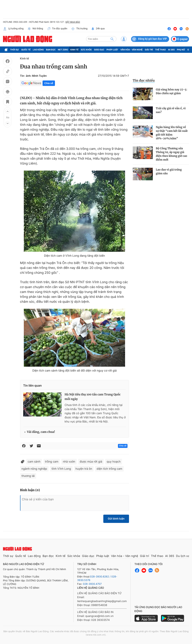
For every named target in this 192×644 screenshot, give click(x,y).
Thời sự (15, 50)
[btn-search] (112, 39)
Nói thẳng (35, 29)
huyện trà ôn (84, 469)
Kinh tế (74, 50)
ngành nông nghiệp (34, 469)
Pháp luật (112, 50)
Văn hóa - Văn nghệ (131, 50)
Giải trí (149, 50)
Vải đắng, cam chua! (41, 432)
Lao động (38, 50)
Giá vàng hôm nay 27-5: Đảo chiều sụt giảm (171, 91)
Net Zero (63, 50)
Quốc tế (26, 50)
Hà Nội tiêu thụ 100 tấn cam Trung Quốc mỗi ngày (93, 397)
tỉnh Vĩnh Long (61, 469)
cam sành (34, 462)
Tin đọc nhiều (144, 80)
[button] (7, 111)
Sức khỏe (86, 50)
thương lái (28, 476)
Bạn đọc (51, 50)
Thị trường (79, 29)
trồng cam (52, 462)
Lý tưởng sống (13, 29)
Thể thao (160, 50)
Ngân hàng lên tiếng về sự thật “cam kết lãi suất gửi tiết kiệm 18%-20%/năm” (172, 133)
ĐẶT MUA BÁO (73, 22)
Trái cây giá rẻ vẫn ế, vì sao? (171, 110)
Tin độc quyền (57, 29)
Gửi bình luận (116, 519)
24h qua (98, 29)
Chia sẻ (49, 83)
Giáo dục (99, 50)
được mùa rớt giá (91, 462)
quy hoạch (114, 462)
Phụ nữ (181, 50)
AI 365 (171, 50)
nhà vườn (69, 462)
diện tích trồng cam (109, 469)
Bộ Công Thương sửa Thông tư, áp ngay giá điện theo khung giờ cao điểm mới (171, 154)
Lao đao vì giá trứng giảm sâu (169, 171)
